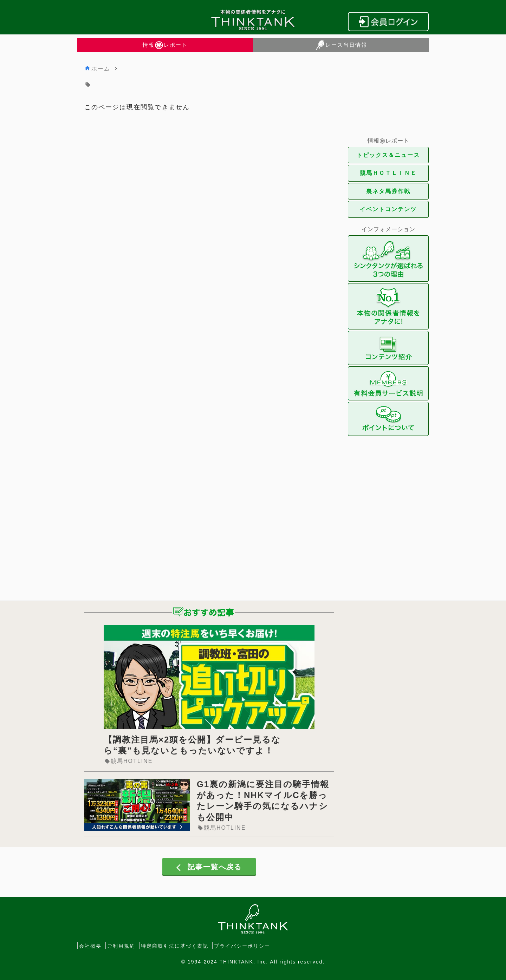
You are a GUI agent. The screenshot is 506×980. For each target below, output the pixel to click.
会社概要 (90, 946)
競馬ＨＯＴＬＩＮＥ (388, 173)
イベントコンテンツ (388, 209)
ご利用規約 (121, 946)
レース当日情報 (341, 45)
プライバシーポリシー (242, 946)
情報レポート (165, 45)
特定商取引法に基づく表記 (175, 946)
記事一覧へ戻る (209, 867)
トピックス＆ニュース (388, 155)
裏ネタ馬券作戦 (388, 191)
